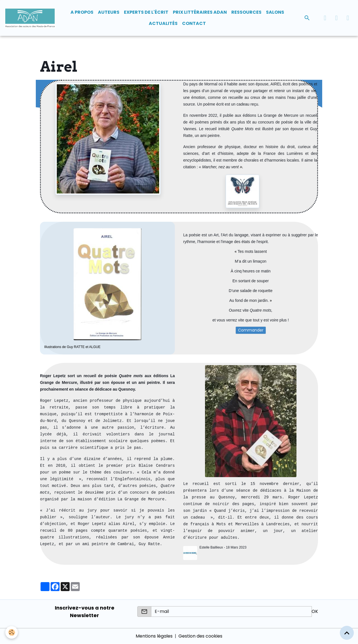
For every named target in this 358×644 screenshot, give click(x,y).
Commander (251, 330)
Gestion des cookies (200, 636)
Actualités (163, 23)
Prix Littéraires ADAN (200, 12)
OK (315, 611)
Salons (275, 12)
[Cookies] (12, 632)
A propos (82, 12)
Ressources (246, 12)
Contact (194, 23)
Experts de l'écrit (146, 12)
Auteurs (109, 12)
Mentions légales (154, 636)
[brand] (30, 18)
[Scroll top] (347, 633)
